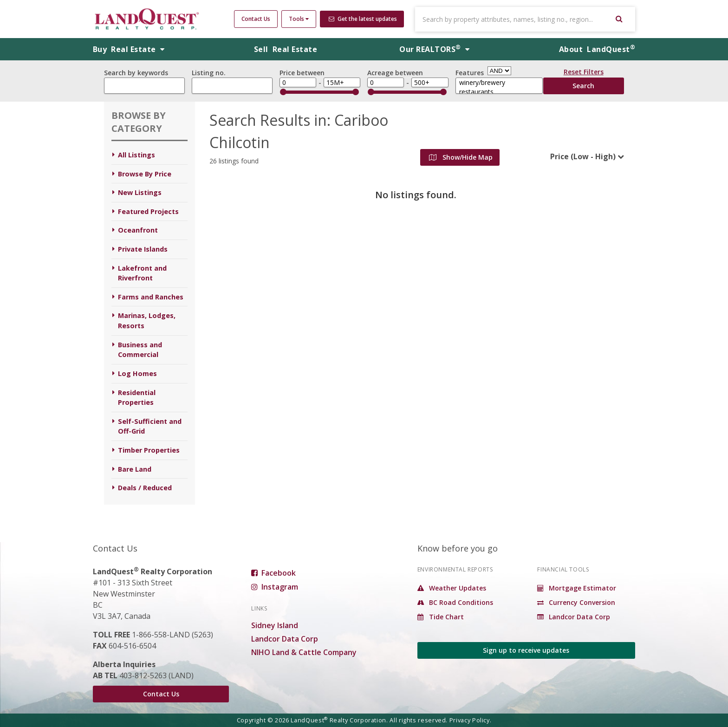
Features (470, 73)
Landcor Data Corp (285, 639)
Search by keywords (136, 73)
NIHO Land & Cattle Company (304, 652)
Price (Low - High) (583, 156)
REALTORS (434, 49)
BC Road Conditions (455, 602)
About (597, 49)
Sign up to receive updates (526, 650)
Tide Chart (441, 617)
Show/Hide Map (461, 157)
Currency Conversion (576, 602)
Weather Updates (452, 588)
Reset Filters (584, 73)
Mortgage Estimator (577, 588)
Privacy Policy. (471, 720)
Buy (129, 49)
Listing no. (209, 73)
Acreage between (395, 73)
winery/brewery (499, 83)
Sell (286, 49)
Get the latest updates (363, 19)
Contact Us (256, 19)
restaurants (499, 92)
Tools (299, 19)
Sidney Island (275, 625)
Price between (302, 73)
